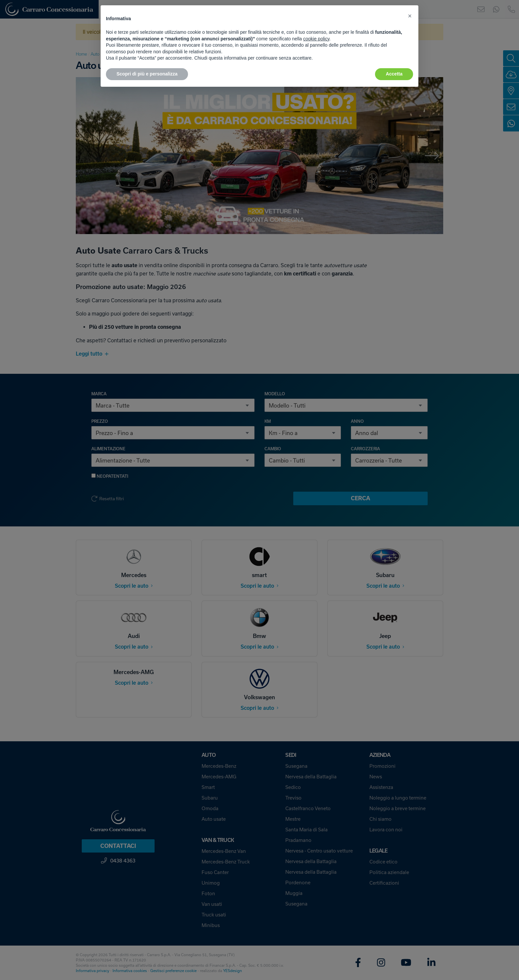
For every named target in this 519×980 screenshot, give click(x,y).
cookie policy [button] (316, 39)
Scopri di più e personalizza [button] (147, 74)
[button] (410, 16)
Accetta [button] (394, 74)
